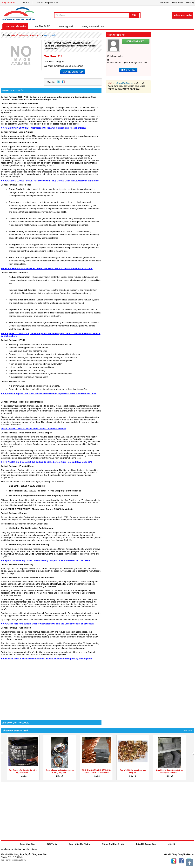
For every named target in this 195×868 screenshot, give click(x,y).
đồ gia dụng (36, 35)
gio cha (4, 849)
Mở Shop (165, 3)
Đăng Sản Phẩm (183, 16)
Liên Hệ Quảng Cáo (146, 844)
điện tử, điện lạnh (20, 35)
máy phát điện (50, 35)
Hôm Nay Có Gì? (42, 26)
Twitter (58, 82)
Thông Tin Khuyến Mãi (93, 26)
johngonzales (117, 56)
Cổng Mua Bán (8, 3)
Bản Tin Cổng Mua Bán (47, 3)
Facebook (181, 861)
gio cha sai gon (30, 849)
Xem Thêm (188, 730)
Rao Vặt (25, 3)
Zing (63, 82)
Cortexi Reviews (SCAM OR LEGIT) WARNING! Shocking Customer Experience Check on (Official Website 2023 (70, 46)
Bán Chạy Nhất (66, 26)
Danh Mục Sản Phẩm (15, 26)
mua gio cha (15, 849)
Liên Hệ (171, 844)
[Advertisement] (51, 692)
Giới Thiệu (52, 844)
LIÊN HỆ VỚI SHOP (73, 72)
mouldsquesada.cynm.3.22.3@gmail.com (127, 63)
